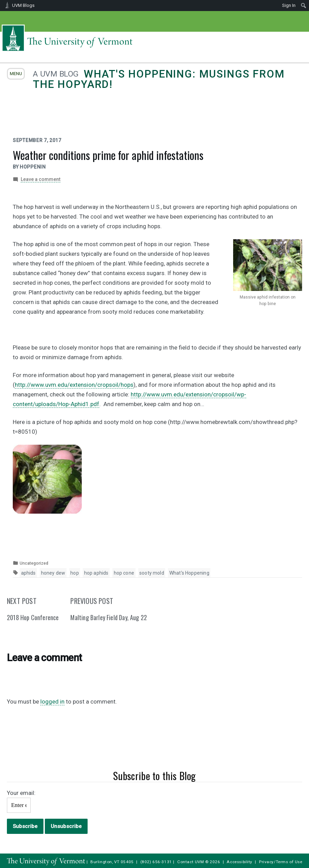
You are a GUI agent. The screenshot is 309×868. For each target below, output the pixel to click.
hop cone (124, 573)
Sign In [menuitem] (289, 5)
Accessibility (240, 862)
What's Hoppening (189, 573)
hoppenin (33, 167)
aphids (28, 573)
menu (16, 74)
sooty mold (152, 573)
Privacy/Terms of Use (281, 862)
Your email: (21, 793)
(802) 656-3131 (156, 862)
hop (75, 573)
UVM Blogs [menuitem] (23, 5)
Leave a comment (41, 179)
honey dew (53, 573)
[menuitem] (304, 6)
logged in (52, 702)
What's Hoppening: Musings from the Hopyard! (159, 79)
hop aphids (96, 573)
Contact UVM (191, 862)
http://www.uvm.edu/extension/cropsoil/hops (74, 385)
